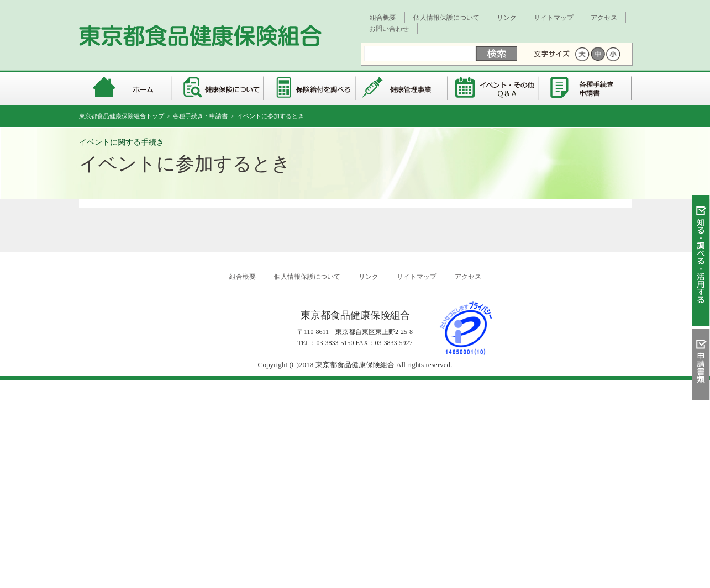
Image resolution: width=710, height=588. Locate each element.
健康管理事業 (402, 88)
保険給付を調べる (310, 88)
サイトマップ (554, 18)
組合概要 (383, 18)
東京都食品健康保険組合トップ (122, 116)
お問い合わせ (389, 29)
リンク (507, 18)
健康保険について (217, 88)
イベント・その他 (494, 88)
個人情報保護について (446, 18)
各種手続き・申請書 (586, 88)
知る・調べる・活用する (701, 263)
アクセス (604, 18)
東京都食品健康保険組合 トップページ (125, 88)
